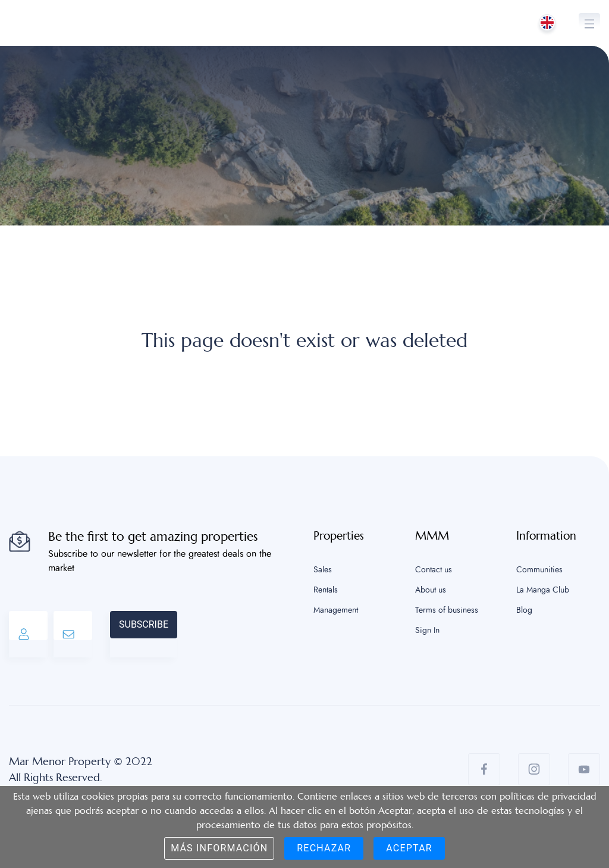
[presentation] (268, 634)
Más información (219, 848)
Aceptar (409, 848)
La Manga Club (543, 590)
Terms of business (447, 610)
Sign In (427, 631)
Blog (524, 610)
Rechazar (324, 848)
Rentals (326, 590)
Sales (323, 570)
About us (431, 590)
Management (336, 610)
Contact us (434, 570)
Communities (539, 570)
